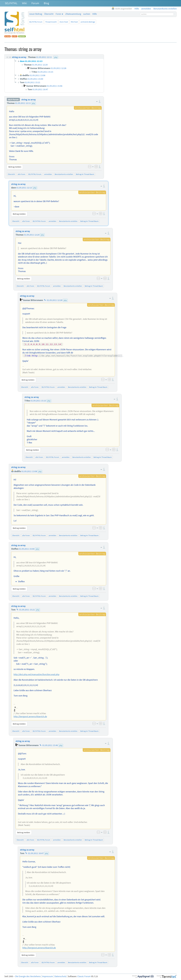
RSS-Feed (74, 22)
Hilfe (95, 14)
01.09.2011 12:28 (55, 300)
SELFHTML (11, 3)
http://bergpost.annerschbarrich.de (30, 717)
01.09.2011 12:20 (32, 235)
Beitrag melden (15, 167)
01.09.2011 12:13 (24, 188)
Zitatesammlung (73, 14)
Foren (58, 14)
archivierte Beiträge (88, 22)
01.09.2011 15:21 (27, 610)
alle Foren (21, 174)
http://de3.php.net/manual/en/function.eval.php (36, 674)
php (33, 103)
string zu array (29, 100)
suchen (87, 14)
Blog (46, 3)
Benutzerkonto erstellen (64, 174)
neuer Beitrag (36, 14)
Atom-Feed (64, 22)
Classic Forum (84, 976)
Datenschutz (60, 976)
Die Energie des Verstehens (28, 976)
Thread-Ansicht (51, 22)
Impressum (48, 976)
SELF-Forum (13, 100)
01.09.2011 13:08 (29, 471)
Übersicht (49, 14)
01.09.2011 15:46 (50, 745)
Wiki (24, 3)
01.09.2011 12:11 (23, 103)
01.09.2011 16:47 (36, 853)
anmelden (48, 174)
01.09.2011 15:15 (38, 401)
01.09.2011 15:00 (27, 549)
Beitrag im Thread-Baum (85, 174)
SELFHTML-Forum (36, 22)
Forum (35, 3)
